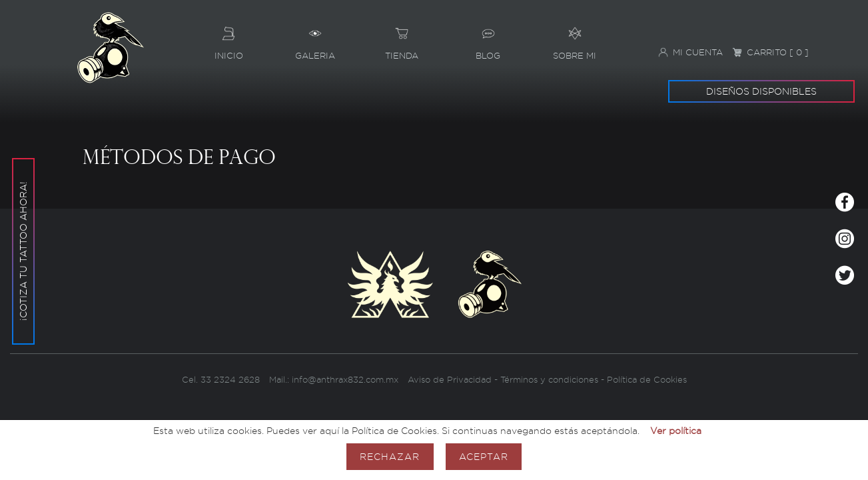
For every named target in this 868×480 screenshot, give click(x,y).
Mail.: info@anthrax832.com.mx (334, 380)
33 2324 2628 (231, 380)
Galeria (315, 39)
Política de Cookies (647, 380)
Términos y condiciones (549, 380)
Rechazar (390, 456)
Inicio (228, 39)
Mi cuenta (690, 52)
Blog (488, 39)
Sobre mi (575, 39)
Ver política (676, 430)
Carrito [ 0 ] (770, 52)
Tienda (402, 39)
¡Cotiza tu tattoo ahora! (23, 252)
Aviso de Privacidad (450, 380)
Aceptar (484, 456)
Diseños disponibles (761, 91)
